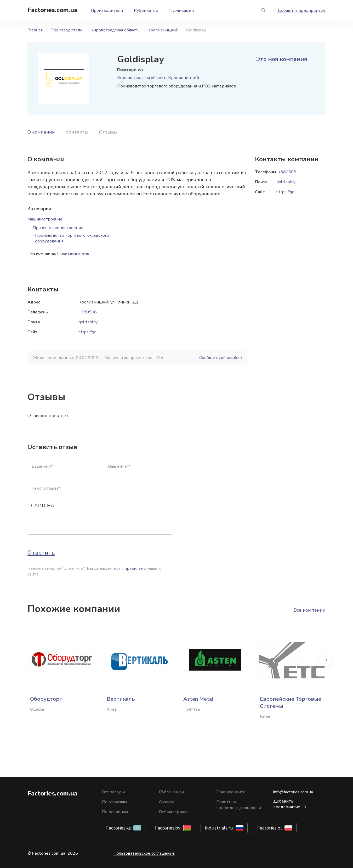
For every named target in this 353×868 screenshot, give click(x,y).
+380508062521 (95, 312)
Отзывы (108, 132)
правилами (135, 568)
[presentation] (71, 521)
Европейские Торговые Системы (291, 703)
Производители (107, 10)
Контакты (77, 132)
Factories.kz (118, 828)
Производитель (73, 253)
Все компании (310, 610)
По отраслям (114, 802)
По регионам (115, 812)
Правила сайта (231, 792)
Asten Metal (198, 699)
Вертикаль (121, 699)
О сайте (167, 802)
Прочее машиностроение (58, 228)
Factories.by (168, 828)
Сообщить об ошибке (221, 358)
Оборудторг (46, 699)
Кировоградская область (115, 30)
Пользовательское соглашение (144, 853)
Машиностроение (45, 219)
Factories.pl (270, 828)
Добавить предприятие (301, 10)
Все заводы (113, 792)
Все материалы (174, 812)
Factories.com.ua (52, 10)
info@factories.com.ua (293, 792)
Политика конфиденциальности (239, 805)
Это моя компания (282, 59)
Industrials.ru (219, 828)
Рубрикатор (146, 10)
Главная (35, 30)
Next (326, 660)
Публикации (182, 10)
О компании (41, 132)
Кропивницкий (163, 30)
